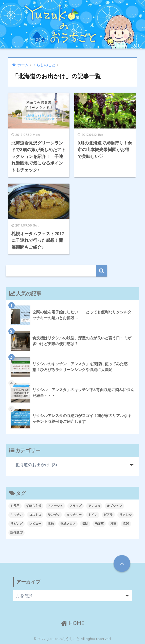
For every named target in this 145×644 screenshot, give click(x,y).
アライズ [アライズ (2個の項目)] (76, 506)
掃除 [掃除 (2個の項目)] (85, 524)
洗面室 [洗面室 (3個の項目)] (99, 524)
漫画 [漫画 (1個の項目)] (113, 524)
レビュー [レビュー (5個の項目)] (35, 524)
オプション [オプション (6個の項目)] (114, 506)
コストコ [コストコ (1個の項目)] (35, 515)
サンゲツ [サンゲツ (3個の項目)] (54, 515)
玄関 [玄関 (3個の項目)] (126, 524)
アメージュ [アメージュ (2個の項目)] (55, 506)
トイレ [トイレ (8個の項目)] (93, 515)
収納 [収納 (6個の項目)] (51, 524)
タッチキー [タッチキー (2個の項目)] (74, 515)
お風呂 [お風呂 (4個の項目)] (15, 506)
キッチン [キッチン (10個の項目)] (16, 515)
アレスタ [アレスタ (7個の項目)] (94, 506)
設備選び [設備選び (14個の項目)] (16, 533)
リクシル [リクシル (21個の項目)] (125, 515)
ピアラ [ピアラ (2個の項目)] (108, 515)
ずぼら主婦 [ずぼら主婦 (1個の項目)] (34, 506)
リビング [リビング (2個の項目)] (16, 524)
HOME (73, 623)
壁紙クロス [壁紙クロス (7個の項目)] (68, 524)
